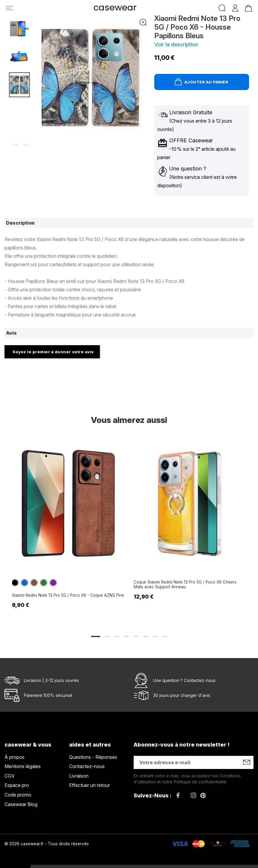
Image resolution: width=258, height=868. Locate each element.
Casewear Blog (21, 804)
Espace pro (17, 785)
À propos (14, 757)
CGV (10, 776)
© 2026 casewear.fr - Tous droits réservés (47, 844)
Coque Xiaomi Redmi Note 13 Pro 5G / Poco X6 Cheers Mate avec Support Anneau (185, 586)
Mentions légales (23, 766)
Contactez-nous (200, 680)
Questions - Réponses (93, 757)
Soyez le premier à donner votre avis (53, 352)
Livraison (79, 776)
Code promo (18, 795)
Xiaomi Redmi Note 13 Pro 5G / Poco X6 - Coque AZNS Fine (65, 596)
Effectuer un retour (89, 785)
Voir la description (176, 44)
